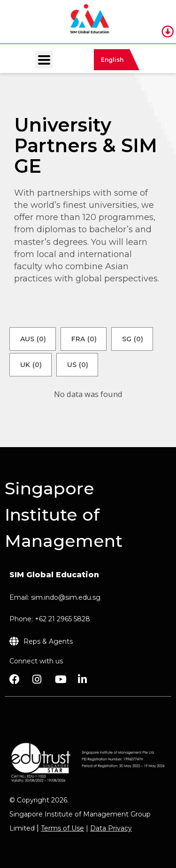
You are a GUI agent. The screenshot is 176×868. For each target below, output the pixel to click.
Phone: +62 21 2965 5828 (50, 619)
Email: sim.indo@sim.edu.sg (55, 597)
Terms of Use (62, 828)
